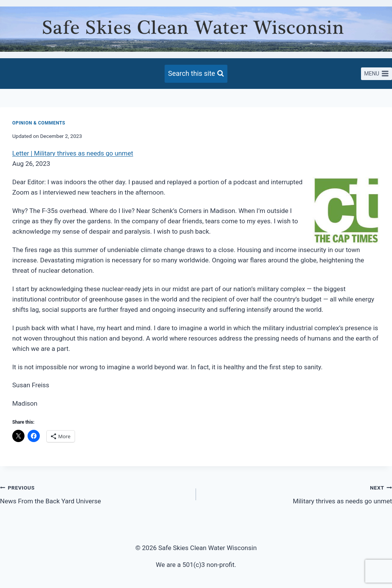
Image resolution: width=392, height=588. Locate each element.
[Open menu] (376, 74)
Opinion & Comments (39, 123)
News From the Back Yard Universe (95, 494)
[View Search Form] (196, 74)
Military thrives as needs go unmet (297, 494)
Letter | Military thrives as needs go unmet (73, 153)
